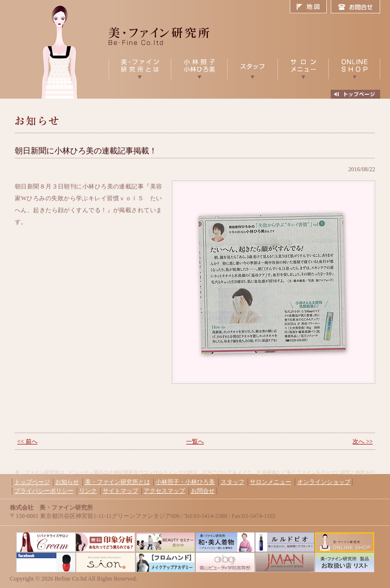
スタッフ (233, 482)
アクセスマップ (164, 491)
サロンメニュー (271, 482)
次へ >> (363, 441)
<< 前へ (27, 441)
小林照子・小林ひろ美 (185, 482)
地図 (310, 7)
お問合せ (355, 7)
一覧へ (195, 441)
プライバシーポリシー (44, 491)
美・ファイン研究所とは (117, 482)
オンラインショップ (324, 482)
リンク (88, 491)
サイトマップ (120, 491)
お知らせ (67, 482)
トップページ (32, 482)
